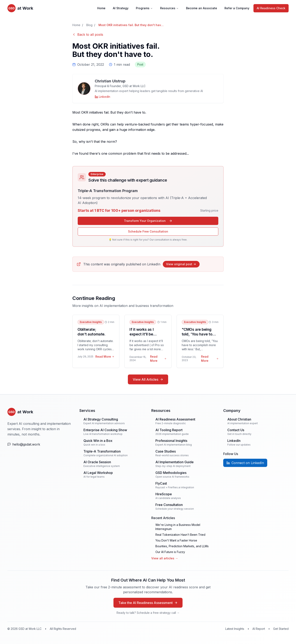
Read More (105, 357)
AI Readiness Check (271, 8)
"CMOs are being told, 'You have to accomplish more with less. (197, 336)
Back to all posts (88, 35)
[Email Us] (40, 444)
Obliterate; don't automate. (91, 332)
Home (101, 8)
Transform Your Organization (148, 221)
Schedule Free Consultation (148, 231)
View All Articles (148, 379)
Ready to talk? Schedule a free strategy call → (148, 613)
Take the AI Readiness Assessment (148, 603)
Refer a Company (237, 8)
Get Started (281, 629)
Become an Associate (202, 8)
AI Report (259, 629)
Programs (144, 8)
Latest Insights (235, 629)
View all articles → (165, 558)
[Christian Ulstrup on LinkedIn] (102, 97)
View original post (181, 264)
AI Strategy (121, 8)
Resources (169, 8)
